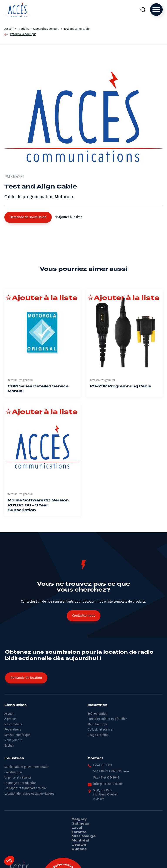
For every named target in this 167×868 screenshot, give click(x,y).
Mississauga (84, 836)
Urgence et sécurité (18, 778)
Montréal (80, 841)
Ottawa (79, 845)
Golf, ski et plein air (101, 730)
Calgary (79, 819)
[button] (28, 217)
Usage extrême (98, 735)
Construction (13, 772)
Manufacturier (97, 724)
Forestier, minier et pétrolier (107, 719)
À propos (10, 719)
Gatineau (80, 824)
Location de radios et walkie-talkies (29, 794)
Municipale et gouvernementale (26, 767)
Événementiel (97, 714)
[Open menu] (156, 10)
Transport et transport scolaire (26, 788)
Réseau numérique (17, 735)
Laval (77, 828)
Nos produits (13, 724)
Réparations (13, 730)
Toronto (79, 832)
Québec (79, 849)
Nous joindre (13, 740)
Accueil (9, 714)
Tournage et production (20, 783)
